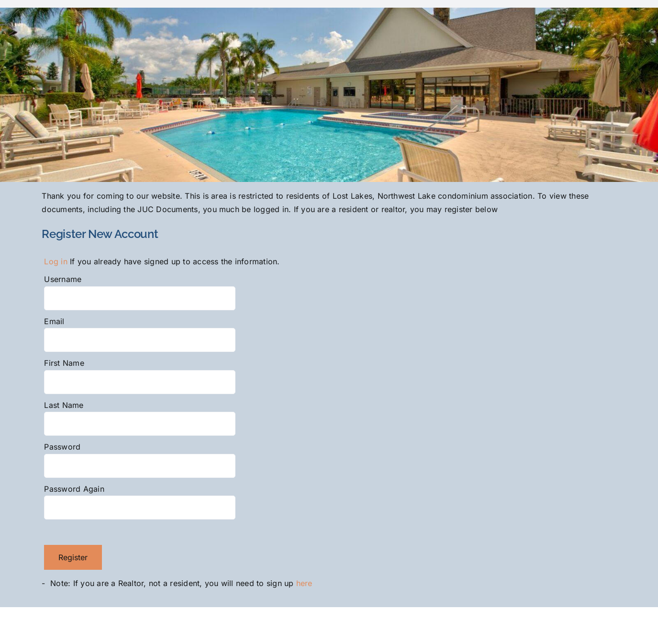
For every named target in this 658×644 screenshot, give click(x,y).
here (306, 583)
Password (62, 447)
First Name (64, 363)
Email (54, 321)
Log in (56, 261)
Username (63, 279)
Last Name (64, 405)
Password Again (74, 489)
